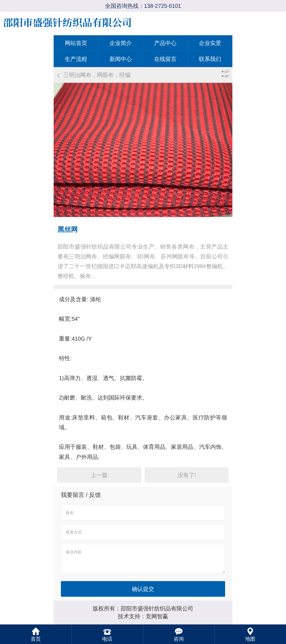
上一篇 (99, 475)
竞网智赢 (157, 616)
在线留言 (165, 59)
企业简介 (121, 43)
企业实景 (210, 43)
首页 (36, 639)
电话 (107, 639)
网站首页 (76, 43)
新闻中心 (121, 59)
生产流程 (76, 59)
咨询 (179, 639)
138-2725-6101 (163, 6)
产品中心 (165, 43)
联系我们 (210, 59)
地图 (250, 639)
